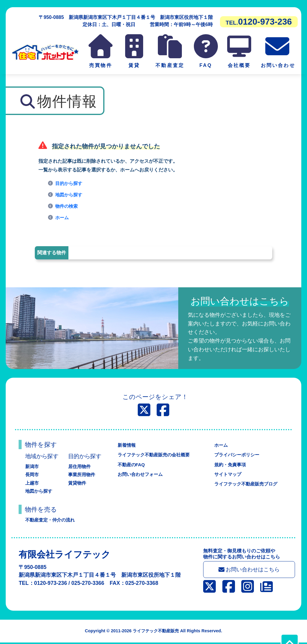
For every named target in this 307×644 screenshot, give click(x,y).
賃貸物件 (78, 483)
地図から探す (70, 195)
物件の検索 (67, 206)
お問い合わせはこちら (251, 570)
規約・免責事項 (229, 465)
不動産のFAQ (130, 465)
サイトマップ (227, 474)
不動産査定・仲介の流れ (52, 520)
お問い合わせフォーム (139, 474)
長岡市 (32, 475)
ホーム (62, 218)
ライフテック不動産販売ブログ (246, 484)
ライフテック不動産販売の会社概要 (154, 455)
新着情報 (125, 445)
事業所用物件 (83, 475)
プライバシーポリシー (236, 455)
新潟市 (32, 466)
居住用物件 (80, 466)
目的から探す (70, 183)
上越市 (32, 483)
